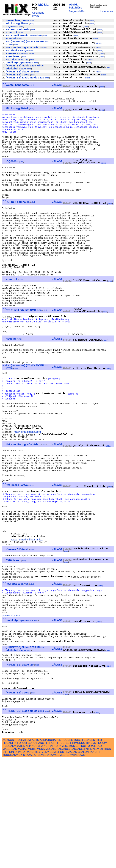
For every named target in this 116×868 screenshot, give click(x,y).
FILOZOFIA (9, 852)
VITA (50, 864)
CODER (68, 849)
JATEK (21, 855)
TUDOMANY (10, 864)
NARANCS (63, 858)
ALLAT (27, 849)
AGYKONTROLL (13, 849)
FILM (99, 849)
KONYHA (37, 855)
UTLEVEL (40, 864)
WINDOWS (78, 864)
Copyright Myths (38, 14)
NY (88, 858)
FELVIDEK (89, 849)
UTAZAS (28, 864)
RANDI (30, 861)
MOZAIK (51, 858)
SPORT (61, 861)
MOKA (41, 858)
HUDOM (102, 852)
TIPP (100, 861)
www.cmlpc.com (12, 707)
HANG (40, 852)
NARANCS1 (78, 858)
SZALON (83, 861)
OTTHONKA (10, 861)
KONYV (48, 855)
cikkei (92, 21)
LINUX (98, 855)
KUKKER (75, 855)
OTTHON (105, 858)
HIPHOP (50, 852)
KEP (28, 855)
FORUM (22, 852)
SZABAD (72, 861)
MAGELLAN (10, 858)
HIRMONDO (78, 852)
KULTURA (87, 855)
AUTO (35, 849)
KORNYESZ (61, 855)
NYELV (95, 858)
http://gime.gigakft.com (27, 494)
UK (20, 864)
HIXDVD (91, 852)
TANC (93, 861)
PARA (22, 861)
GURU (32, 852)
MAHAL (23, 858)
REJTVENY (42, 861)
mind (32, 21)
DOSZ (78, 849)
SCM (53, 861)
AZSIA (44, 849)
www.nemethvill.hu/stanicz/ (27, 620)
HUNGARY (9, 855)
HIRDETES (63, 852)
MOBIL (43, 5)
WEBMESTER (62, 864)
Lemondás (107, 11)
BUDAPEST (56, 849)
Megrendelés (77, 11)
